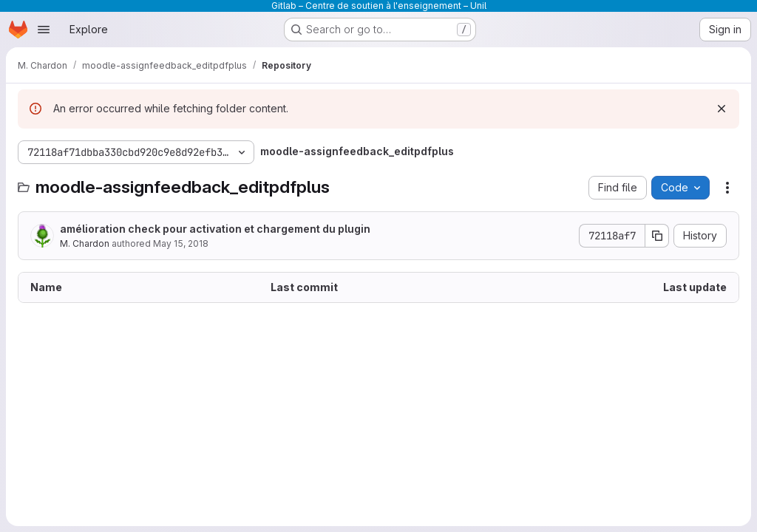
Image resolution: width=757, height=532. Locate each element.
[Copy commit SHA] (657, 236)
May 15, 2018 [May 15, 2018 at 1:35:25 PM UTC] (181, 243)
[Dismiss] (722, 109)
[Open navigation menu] (44, 30)
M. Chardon (85, 243)
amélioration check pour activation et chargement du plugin (215, 229)
